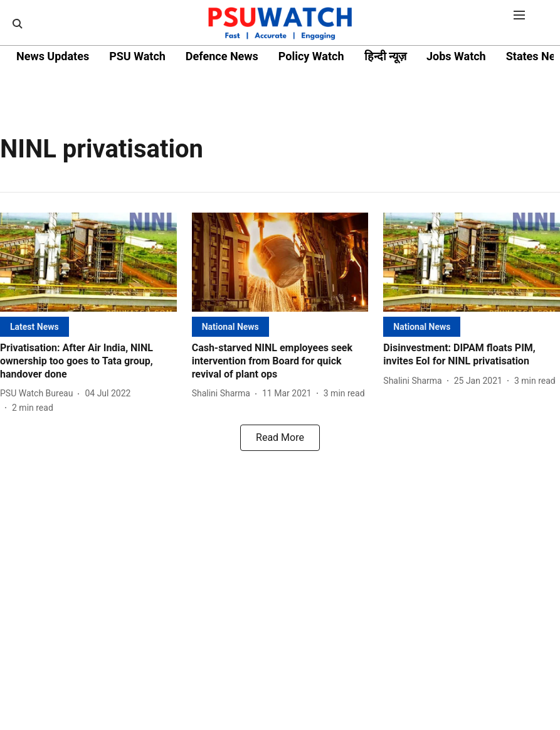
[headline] (88, 361)
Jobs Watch (456, 56)
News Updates (53, 56)
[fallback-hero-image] (88, 262)
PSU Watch (137, 56)
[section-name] (34, 326)
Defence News (222, 56)
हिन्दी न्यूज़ (385, 56)
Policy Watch (311, 56)
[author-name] (39, 394)
